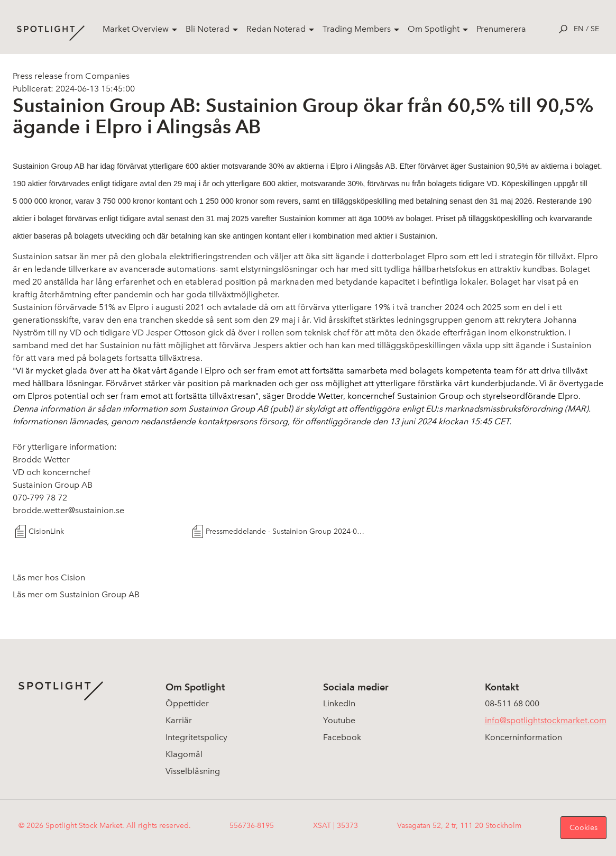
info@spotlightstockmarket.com (546, 720)
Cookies (583, 828)
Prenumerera (501, 29)
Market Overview (136, 29)
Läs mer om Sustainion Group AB (76, 594)
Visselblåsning (193, 771)
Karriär (179, 720)
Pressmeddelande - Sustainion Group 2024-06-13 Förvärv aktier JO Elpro (285, 531)
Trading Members (357, 29)
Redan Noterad (276, 29)
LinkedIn (339, 703)
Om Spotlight (434, 29)
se (595, 29)
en (579, 29)
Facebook (342, 737)
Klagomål (184, 754)
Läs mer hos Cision (49, 577)
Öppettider (187, 703)
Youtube (339, 720)
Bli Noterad (208, 29)
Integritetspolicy (196, 737)
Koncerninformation (523, 737)
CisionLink (46, 531)
